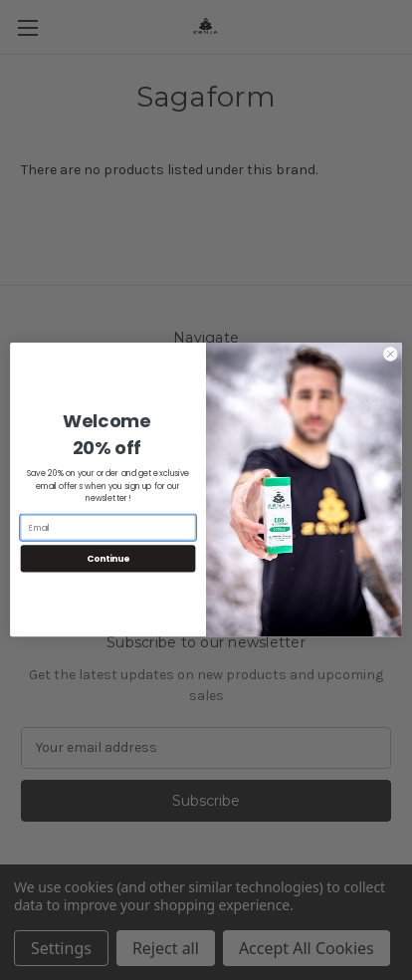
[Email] (108, 527)
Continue (108, 559)
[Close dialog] (391, 354)
